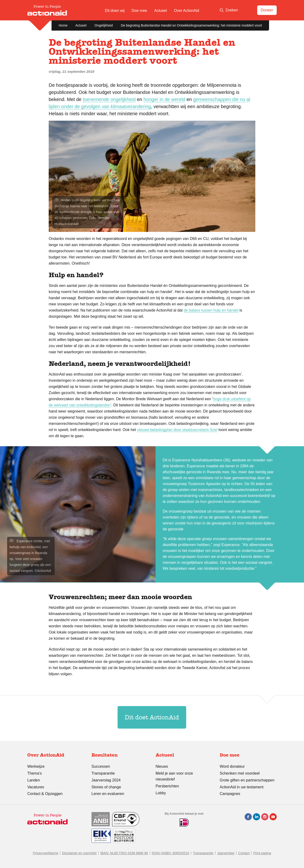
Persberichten (167, 786)
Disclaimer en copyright (79, 853)
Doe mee (139, 11)
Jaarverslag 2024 (106, 780)
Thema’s (35, 773)
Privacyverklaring (45, 853)
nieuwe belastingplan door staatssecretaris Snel (177, 430)
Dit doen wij (115, 11)
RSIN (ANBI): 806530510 (170, 853)
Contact (244, 853)
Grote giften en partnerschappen (247, 780)
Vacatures (36, 787)
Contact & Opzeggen (45, 794)
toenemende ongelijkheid (109, 99)
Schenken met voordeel (240, 773)
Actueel (160, 11)
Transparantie (103, 773)
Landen (34, 780)
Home (63, 25)
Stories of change (106, 787)
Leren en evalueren (108, 794)
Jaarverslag (226, 853)
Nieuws (162, 766)
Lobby (161, 793)
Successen (101, 766)
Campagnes (230, 794)
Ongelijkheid (104, 25)
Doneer (267, 10)
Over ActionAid (187, 11)
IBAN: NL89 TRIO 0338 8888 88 (124, 853)
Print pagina (262, 853)
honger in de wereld (164, 99)
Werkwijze (36, 766)
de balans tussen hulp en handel (211, 310)
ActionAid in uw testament (242, 787)
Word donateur (232, 766)
